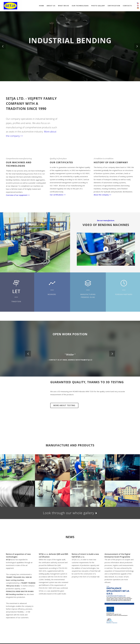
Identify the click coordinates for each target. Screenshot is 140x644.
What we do (64, 6)
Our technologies (80, 6)
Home (41, 6)
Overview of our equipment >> (18, 195)
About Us (51, 6)
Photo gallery (98, 6)
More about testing (64, 405)
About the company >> (102, 195)
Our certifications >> (58, 195)
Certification (114, 6)
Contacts (127, 6)
